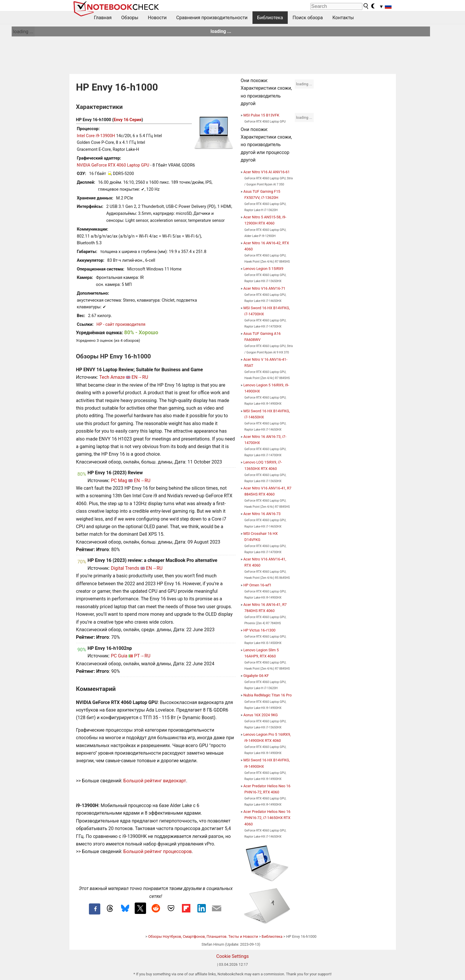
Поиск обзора (308, 18)
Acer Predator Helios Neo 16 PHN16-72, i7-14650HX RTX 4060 (267, 818)
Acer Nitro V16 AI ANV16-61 (267, 172)
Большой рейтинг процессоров (157, 851)
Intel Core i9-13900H (96, 136)
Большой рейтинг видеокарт (155, 781)
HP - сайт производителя (121, 324)
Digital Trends (125, 568)
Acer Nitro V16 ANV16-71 (264, 288)
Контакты (343, 18)
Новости (157, 18)
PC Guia (119, 656)
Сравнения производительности (212, 18)
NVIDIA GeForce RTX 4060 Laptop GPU (113, 165)
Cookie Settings (233, 956)
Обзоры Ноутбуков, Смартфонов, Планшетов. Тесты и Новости (203, 936)
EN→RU (140, 377)
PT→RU (142, 656)
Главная (103, 18)
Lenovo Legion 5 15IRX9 (263, 269)
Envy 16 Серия (128, 120)
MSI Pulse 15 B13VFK (261, 115)
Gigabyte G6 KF (256, 676)
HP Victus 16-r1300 (259, 630)
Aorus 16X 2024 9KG (261, 715)
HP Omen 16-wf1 (258, 585)
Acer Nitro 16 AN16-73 (262, 514)
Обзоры (130, 18)
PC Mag (119, 481)
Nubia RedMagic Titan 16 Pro (268, 695)
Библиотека (270, 18)
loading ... (23, 32)
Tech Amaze (112, 377)
